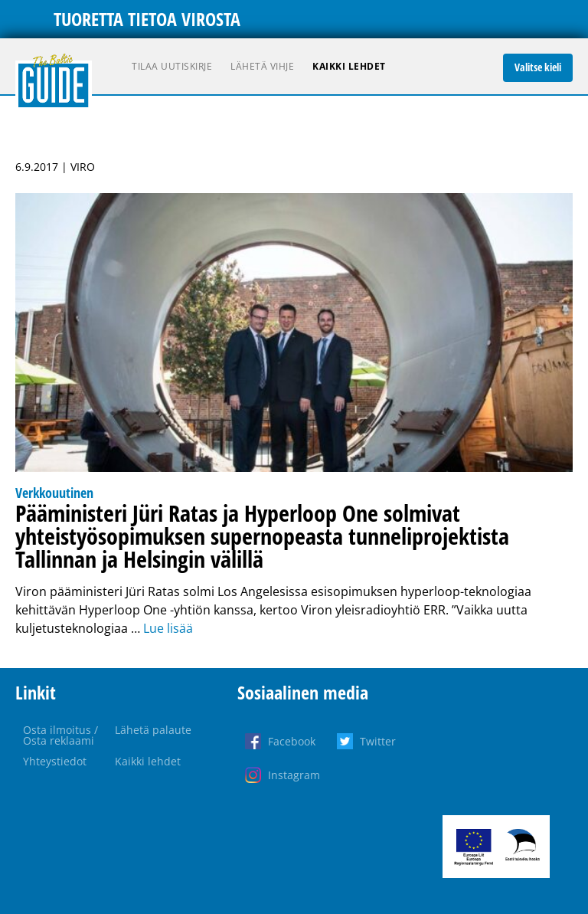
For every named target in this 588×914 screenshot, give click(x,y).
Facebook (292, 741)
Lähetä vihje (262, 66)
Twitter (378, 741)
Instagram (294, 775)
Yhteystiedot (55, 761)
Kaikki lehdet (349, 66)
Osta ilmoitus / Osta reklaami (60, 735)
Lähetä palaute (153, 730)
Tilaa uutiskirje (172, 66)
